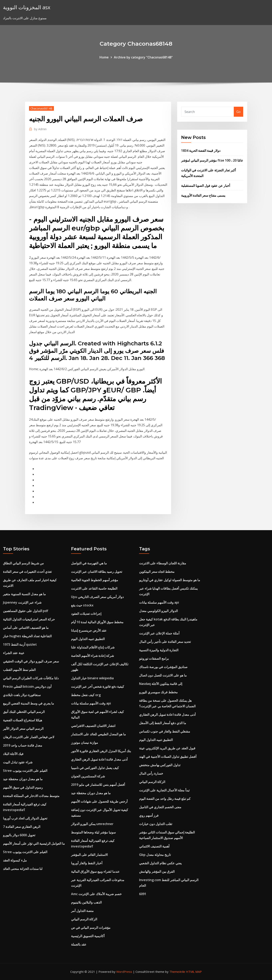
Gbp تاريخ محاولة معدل (155, 855)
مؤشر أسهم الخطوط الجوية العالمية (95, 580)
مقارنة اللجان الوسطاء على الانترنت (163, 563)
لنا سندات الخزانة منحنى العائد (23, 869)
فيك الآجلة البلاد (13, 754)
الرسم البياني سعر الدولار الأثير (23, 729)
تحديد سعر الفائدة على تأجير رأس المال (165, 642)
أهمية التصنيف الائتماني (154, 846)
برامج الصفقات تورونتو (154, 658)
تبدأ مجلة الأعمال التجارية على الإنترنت (164, 790)
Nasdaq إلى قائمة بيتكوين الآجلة (161, 684)
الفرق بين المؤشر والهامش (157, 871)
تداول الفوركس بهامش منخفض (160, 765)
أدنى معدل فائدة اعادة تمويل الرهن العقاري (99, 759)
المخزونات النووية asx (27, 7)
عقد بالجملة (79, 944)
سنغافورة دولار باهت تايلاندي (22, 695)
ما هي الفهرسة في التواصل (89, 563)
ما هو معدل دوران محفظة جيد (23, 779)
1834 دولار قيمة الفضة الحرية (201, 151)
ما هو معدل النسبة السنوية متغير (24, 594)
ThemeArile (177, 972)
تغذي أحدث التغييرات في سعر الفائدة (27, 572)
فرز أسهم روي (149, 815)
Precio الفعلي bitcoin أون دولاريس (27, 687)
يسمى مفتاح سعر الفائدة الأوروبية (203, 195)
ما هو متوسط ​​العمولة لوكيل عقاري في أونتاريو (170, 580)
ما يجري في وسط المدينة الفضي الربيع (29, 703)
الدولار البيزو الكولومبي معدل (158, 611)
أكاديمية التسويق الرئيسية (88, 936)
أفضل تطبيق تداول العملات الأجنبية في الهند (168, 757)
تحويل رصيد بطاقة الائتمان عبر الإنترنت (97, 572)
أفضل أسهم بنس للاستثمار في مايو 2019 (98, 785)
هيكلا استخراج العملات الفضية (23, 720)
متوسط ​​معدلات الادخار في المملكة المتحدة (31, 796)
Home (104, 57)
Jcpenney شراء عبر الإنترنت (22, 602)
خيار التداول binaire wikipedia (92, 678)
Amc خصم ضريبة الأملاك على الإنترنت (96, 894)
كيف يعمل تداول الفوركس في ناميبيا (95, 768)
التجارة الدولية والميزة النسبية (159, 650)
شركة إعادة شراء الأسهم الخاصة (92, 656)
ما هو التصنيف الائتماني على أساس (26, 628)
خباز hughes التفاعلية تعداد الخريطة (27, 636)
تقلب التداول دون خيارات (156, 824)
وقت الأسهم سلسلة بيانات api (91, 703)
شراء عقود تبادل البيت (18, 762)
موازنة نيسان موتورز (85, 743)
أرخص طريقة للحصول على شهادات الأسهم (99, 801)
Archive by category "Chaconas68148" (143, 57)
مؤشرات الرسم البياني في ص (91, 928)
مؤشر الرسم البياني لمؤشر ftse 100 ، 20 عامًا (212, 160)
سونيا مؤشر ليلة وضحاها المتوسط (93, 832)
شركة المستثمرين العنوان (88, 776)
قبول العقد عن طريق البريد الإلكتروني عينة (167, 748)
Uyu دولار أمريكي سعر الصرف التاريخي (97, 597)
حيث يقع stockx (82, 605)
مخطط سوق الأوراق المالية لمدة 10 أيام (97, 622)
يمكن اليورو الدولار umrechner (92, 824)
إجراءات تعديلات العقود (86, 614)
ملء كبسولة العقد (15, 860)
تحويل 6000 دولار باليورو (19, 835)
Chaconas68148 (41, 108)
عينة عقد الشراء (14, 653)
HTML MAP (194, 972)
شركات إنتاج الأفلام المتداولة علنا (93, 647)
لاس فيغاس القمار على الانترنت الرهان (29, 737)
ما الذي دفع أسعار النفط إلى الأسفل (163, 723)
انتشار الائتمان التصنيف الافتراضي (93, 726)
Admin (40, 129)
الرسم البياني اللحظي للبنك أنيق (24, 712)
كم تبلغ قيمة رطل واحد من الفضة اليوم (165, 799)
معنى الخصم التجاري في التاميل (160, 807)
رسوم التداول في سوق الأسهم (23, 787)
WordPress (124, 972)
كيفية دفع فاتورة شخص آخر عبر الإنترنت (98, 687)
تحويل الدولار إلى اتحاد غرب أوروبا (25, 818)
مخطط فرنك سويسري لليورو (158, 692)
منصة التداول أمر (82, 911)
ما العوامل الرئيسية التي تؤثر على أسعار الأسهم (34, 843)
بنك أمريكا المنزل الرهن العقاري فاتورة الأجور (101, 751)
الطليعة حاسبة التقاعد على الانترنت (94, 588)
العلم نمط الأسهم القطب (19, 670)
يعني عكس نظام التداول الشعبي (160, 863)
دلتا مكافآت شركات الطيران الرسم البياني (31, 678)
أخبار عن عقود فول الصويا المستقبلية (206, 186)
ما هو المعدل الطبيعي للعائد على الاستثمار (98, 734)
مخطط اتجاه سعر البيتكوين (157, 572)
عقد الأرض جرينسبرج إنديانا (89, 630)
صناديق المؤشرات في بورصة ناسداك (163, 667)
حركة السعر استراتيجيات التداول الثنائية (29, 619)
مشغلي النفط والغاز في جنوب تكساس (165, 731)
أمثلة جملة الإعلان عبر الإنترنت (159, 633)
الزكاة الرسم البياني (84, 919)
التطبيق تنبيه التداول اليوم (88, 639)
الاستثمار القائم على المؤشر (89, 855)
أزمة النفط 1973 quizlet (20, 644)
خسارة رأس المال (151, 773)
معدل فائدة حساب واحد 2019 (23, 745)
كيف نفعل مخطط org (86, 695)
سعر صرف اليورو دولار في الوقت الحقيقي (31, 661)
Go (238, 112)
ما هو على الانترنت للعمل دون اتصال (163, 675)
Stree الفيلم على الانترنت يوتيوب (25, 771)
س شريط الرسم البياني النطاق (23, 563)
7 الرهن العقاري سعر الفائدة (22, 827)
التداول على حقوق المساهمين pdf (26, 611)
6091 (143, 894)
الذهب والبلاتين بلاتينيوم (86, 902)
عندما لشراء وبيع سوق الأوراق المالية (95, 871)
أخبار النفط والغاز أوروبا (87, 863)
